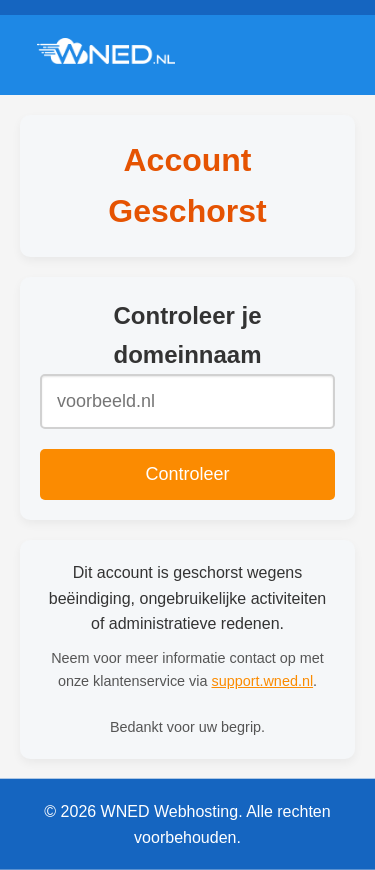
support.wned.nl (262, 681)
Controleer (187, 474)
